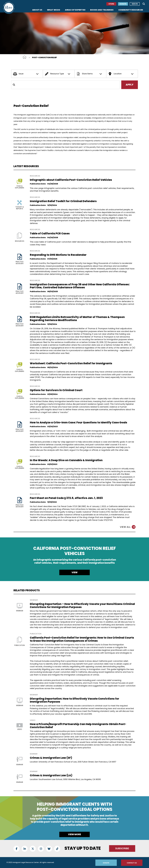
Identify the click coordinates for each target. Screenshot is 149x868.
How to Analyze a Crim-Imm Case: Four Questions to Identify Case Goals (79, 422)
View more (74, 834)
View (75, 572)
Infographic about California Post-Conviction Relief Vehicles (71, 180)
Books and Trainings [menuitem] (102, 10)
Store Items (89, 74)
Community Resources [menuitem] (131, 10)
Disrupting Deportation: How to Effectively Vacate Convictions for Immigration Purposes (74, 700)
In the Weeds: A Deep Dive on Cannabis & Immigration (66, 460)
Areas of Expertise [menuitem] (75, 10)
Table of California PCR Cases (50, 233)
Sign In (135, 4)
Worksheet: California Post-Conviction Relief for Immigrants (71, 363)
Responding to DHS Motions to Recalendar (58, 255)
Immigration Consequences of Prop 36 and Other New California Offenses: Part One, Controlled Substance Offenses (80, 286)
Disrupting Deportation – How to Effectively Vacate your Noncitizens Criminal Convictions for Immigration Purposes (82, 606)
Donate (123, 4)
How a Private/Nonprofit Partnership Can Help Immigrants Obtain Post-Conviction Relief (78, 726)
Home (25, 57)
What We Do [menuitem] (54, 10)
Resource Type (58, 74)
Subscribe (122, 848)
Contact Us (132, 863)
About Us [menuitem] (37, 10)
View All (128, 527)
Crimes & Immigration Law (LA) (51, 775)
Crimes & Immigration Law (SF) (51, 758)
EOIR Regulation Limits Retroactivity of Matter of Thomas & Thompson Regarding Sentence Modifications (77, 319)
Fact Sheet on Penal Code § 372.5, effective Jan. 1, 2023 (66, 498)
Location (121, 74)
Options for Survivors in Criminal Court (56, 390)
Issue (26, 74)
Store (111, 4)
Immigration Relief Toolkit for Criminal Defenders (63, 201)
